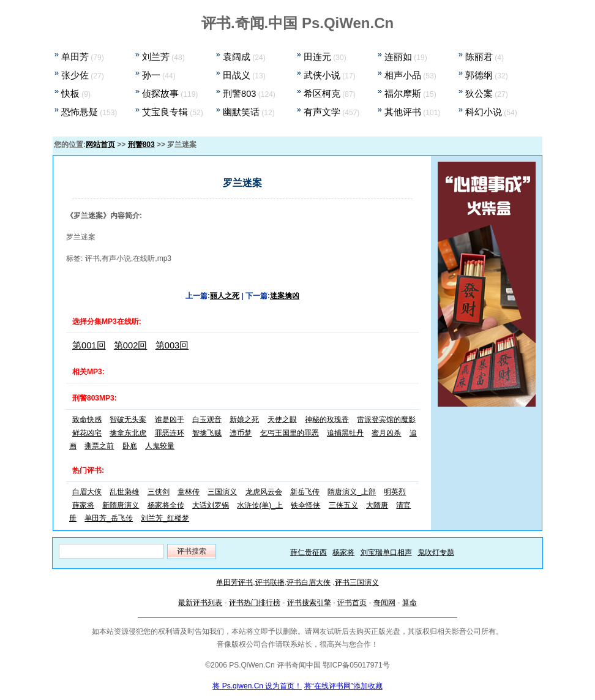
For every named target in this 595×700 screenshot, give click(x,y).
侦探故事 (160, 94)
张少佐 (75, 75)
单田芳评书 (234, 582)
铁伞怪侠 (305, 505)
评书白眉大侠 (309, 582)
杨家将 (343, 552)
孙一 (151, 75)
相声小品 (403, 75)
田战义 (237, 75)
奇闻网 (384, 603)
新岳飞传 (305, 492)
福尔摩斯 (403, 94)
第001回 (89, 345)
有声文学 (322, 112)
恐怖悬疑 (80, 112)
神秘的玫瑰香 (327, 420)
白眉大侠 (87, 492)
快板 (70, 94)
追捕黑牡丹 (345, 433)
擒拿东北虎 (128, 433)
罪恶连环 (170, 433)
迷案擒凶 (285, 296)
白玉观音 (207, 420)
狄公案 (479, 94)
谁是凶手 (170, 420)
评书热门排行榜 (255, 603)
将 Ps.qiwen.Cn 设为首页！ (257, 686)
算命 (410, 603)
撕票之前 (99, 446)
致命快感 (87, 420)
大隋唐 (377, 505)
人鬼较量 (160, 446)
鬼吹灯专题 (436, 552)
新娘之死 (244, 420)
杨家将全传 (166, 505)
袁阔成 (237, 57)
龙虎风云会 (264, 492)
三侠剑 (159, 492)
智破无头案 (128, 420)
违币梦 (241, 433)
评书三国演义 (357, 582)
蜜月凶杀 (386, 433)
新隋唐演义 (121, 505)
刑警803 (240, 94)
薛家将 (83, 505)
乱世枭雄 (124, 492)
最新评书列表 (200, 603)
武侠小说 (322, 75)
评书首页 (352, 603)
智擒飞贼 (207, 433)
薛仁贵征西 (309, 552)
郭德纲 (479, 75)
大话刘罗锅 (211, 505)
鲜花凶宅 (87, 433)
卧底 (130, 446)
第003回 (172, 345)
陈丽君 (479, 57)
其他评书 (403, 112)
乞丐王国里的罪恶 (290, 433)
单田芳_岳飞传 (109, 518)
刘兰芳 (156, 57)
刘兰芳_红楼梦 (165, 518)
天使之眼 (282, 420)
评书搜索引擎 (309, 603)
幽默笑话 (241, 112)
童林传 (189, 492)
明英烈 (395, 492)
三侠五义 (343, 505)
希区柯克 (322, 94)
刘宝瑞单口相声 (386, 552)
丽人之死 (225, 296)
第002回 (131, 345)
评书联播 (270, 582)
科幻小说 (484, 112)
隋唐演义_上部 (352, 492)
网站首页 (100, 145)
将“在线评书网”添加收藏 (343, 686)
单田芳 (75, 57)
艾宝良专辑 (165, 112)
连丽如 (398, 57)
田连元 (317, 57)
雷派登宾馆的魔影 (386, 420)
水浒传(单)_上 (260, 505)
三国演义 (222, 492)
